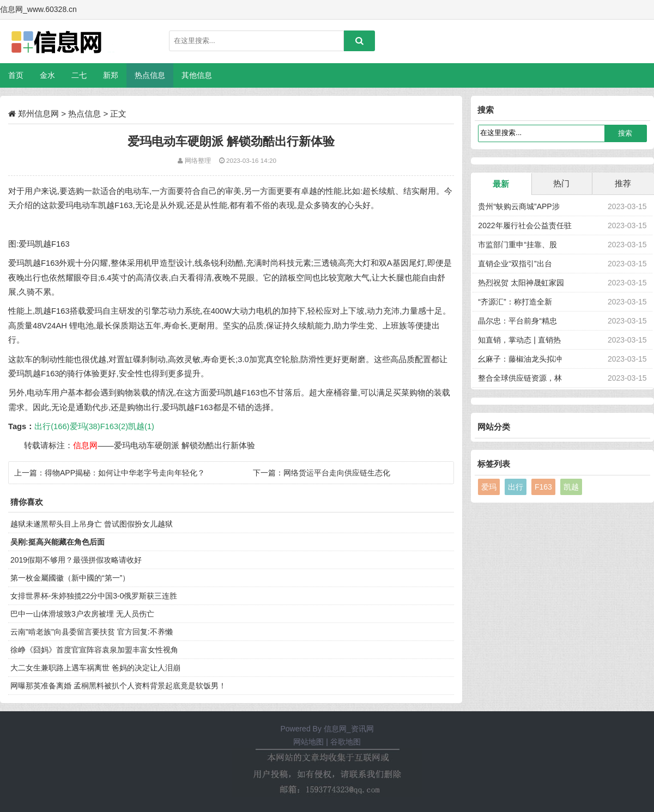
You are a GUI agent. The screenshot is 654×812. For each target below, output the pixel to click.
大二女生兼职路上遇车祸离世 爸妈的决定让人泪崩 (95, 668)
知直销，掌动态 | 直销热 (519, 340)
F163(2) (114, 426)
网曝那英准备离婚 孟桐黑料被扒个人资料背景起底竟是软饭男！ (118, 686)
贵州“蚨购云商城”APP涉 (519, 206)
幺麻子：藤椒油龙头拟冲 (520, 359)
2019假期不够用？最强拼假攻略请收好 (76, 560)
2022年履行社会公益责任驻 (525, 225)
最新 (501, 184)
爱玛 (489, 487)
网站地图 (308, 742)
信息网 (85, 445)
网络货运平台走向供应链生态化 (337, 473)
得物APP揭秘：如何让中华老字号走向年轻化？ (125, 473)
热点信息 (84, 114)
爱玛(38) (85, 426)
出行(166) (52, 426)
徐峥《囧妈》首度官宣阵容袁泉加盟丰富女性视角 (94, 650)
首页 (16, 75)
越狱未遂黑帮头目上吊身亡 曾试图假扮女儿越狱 (92, 524)
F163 (543, 487)
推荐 (623, 183)
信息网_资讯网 (349, 729)
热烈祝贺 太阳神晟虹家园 (521, 283)
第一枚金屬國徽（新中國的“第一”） (70, 578)
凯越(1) (141, 426)
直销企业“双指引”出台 (515, 264)
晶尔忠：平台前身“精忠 (517, 321)
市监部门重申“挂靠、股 (517, 245)
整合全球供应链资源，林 (520, 378)
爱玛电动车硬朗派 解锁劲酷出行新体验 (184, 445)
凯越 (571, 487)
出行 (516, 487)
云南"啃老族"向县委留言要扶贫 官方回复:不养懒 (92, 632)
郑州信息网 (38, 114)
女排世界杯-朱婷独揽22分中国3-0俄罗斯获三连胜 (94, 596)
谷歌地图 (346, 742)
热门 (561, 183)
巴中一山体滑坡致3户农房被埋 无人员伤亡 (82, 614)
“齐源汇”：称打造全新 (515, 302)
